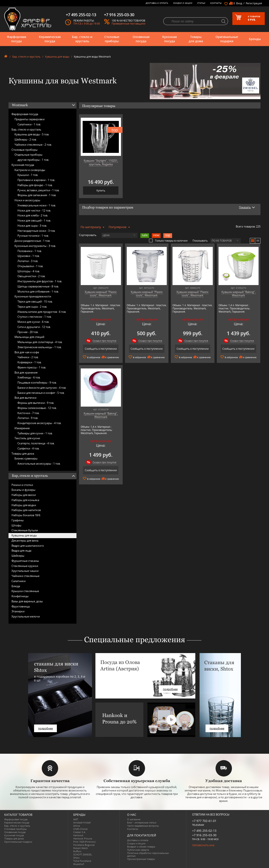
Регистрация (254, 3)
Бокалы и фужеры (23, 490)
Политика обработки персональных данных (148, 854)
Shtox (76, 858)
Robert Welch (81, 848)
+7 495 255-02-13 (204, 831)
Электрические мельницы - (40, 347)
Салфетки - (28, 448)
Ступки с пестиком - (35, 317)
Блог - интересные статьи (142, 822)
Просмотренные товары (141, 859)
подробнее (45, 728)
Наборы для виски (24, 495)
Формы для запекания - (37, 195)
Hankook (78, 835)
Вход (239, 3)
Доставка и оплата (157, 3)
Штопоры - (29, 271)
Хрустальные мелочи (26, 616)
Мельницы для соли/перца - (40, 342)
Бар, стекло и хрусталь (82, 39)
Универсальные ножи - (37, 205)
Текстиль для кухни (27, 438)
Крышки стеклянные (25, 591)
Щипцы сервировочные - (38, 286)
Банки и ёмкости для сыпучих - (42, 388)
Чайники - (28, 357)
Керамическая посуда (50, 39)
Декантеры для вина (25, 541)
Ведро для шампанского (28, 546)
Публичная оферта (138, 850)
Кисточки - (28, 413)
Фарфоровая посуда (17, 39)
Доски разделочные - (32, 241)
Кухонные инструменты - (35, 246)
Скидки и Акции (183, 3)
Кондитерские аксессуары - (39, 423)
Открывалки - (30, 266)
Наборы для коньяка (25, 500)
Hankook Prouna (83, 838)
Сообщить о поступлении (101, 349)
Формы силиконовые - (37, 408)
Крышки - (28, 175)
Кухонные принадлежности (33, 296)
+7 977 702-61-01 (204, 821)
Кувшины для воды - (32, 134)
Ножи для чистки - (34, 210)
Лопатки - (28, 261)
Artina (77, 826)
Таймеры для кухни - (35, 433)
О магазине (134, 819)
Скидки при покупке (104, 341)
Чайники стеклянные (25, 576)
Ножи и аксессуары (27, 200)
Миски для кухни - (33, 322)
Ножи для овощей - (34, 220)
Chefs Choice (80, 829)
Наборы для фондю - (35, 185)
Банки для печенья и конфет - (41, 393)
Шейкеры (18, 556)
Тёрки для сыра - (32, 307)
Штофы (16, 525)
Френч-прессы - (32, 367)
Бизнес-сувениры (26, 458)
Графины (18, 520)
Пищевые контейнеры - (37, 383)
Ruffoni (77, 851)
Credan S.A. (80, 832)
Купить (101, 191)
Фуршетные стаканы (25, 561)
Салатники (19, 581)
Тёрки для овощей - (35, 301)
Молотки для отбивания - (38, 291)
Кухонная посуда (170, 39)
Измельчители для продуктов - (42, 312)
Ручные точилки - (33, 236)
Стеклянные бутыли (25, 530)
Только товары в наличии (168, 241)
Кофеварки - (29, 362)
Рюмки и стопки (22, 485)
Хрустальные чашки (25, 571)
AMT (76, 819)
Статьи (201, 3)
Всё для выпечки (25, 398)
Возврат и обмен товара (141, 847)
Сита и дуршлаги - (34, 327)
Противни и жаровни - (36, 180)
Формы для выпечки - (36, 403)
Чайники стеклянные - (33, 145)
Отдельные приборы (28, 155)
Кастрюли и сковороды (30, 170)
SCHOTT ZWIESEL (83, 854)
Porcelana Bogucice (84, 845)
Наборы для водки (24, 505)
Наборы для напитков (26, 510)
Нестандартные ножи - (36, 231)
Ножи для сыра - (32, 226)
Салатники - (29, 124)
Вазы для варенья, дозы (27, 601)
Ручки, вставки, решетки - (38, 190)
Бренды (255, 39)
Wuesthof (79, 864)
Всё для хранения (26, 372)
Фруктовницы (21, 606)
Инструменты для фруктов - (40, 281)
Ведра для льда (21, 551)
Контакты (216, 3)
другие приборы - (33, 160)
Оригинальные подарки (227, 39)
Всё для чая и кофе (27, 352)
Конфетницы (20, 596)
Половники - (30, 251)
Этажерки (18, 611)
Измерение (22, 428)
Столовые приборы (112, 39)
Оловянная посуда (141, 39)
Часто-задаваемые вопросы (143, 826)
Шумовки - (29, 256)
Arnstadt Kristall (82, 822)
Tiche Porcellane (82, 861)
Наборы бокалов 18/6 (26, 515)
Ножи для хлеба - (33, 215)
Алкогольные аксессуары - (39, 464)
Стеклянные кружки (25, 566)
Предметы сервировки (29, 119)
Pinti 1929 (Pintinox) (84, 842)
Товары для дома (196, 39)
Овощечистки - (31, 276)
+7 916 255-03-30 (204, 835)
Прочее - (28, 332)
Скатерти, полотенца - (36, 443)
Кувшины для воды (57, 57)
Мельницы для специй (29, 337)
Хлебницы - (29, 377)
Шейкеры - (26, 139)
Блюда (16, 586)
